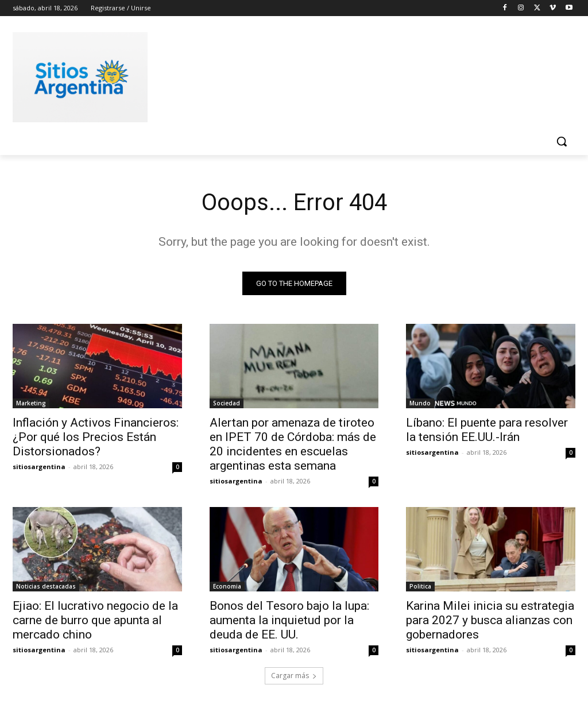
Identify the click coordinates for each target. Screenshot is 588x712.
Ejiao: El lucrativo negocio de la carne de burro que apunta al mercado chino (95, 621)
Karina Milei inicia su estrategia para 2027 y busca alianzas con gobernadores (490, 621)
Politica (420, 587)
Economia (227, 587)
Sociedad (227, 403)
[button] (562, 141)
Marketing (31, 403)
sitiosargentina (39, 467)
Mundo (420, 403)
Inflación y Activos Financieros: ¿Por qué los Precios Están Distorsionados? (96, 437)
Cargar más (294, 676)
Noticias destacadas (46, 587)
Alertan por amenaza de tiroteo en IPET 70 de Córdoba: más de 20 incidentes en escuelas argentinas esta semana (293, 444)
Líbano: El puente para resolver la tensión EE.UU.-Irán (487, 430)
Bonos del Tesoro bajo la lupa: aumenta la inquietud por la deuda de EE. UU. (289, 621)
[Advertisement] (282, 75)
